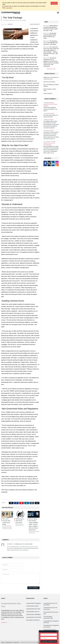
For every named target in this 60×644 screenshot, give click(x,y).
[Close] (54, 3)
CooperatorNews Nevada (32, 606)
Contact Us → (5, 622)
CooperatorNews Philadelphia (33, 614)
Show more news (51, 69)
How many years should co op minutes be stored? (51, 116)
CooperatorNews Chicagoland (33, 603)
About (3, 598)
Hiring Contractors (48, 93)
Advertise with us (9, 642)
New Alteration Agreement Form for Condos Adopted (50, 104)
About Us (3, 642)
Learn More (9, 8)
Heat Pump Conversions (49, 82)
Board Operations (35, 24)
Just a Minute (51, 114)
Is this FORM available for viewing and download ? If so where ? (51, 109)
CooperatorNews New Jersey (33, 609)
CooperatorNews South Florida (34, 617)
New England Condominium (33, 620)
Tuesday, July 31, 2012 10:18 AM (24, 544)
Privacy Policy (16, 642)
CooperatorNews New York (33, 612)
